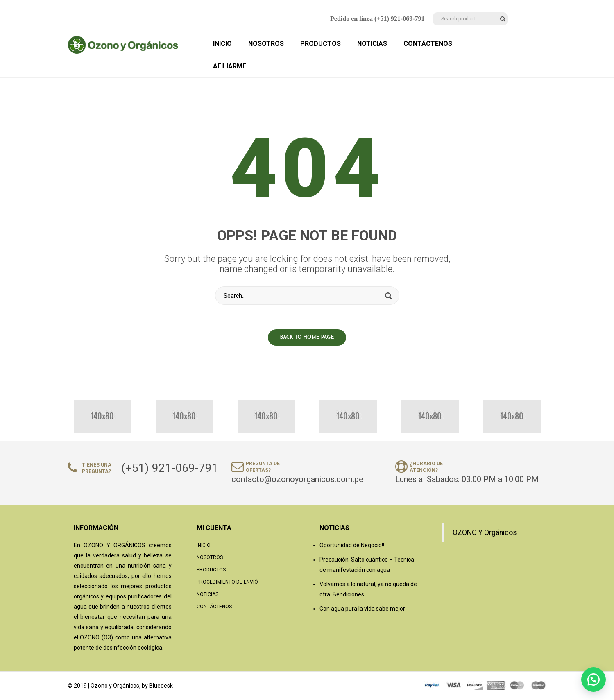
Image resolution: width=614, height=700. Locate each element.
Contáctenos (214, 607)
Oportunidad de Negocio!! (352, 545)
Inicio (204, 545)
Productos (211, 570)
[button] (594, 680)
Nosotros (210, 557)
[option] (102, 416)
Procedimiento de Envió (227, 582)
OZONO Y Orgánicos (485, 532)
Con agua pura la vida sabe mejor (362, 609)
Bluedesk (161, 686)
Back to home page (307, 338)
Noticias (207, 594)
